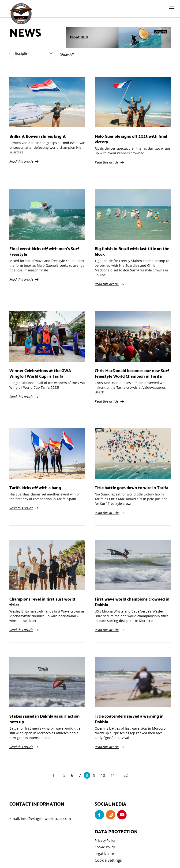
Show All (67, 54)
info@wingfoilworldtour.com (46, 819)
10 (103, 775)
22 (126, 775)
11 (113, 775)
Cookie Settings (108, 860)
